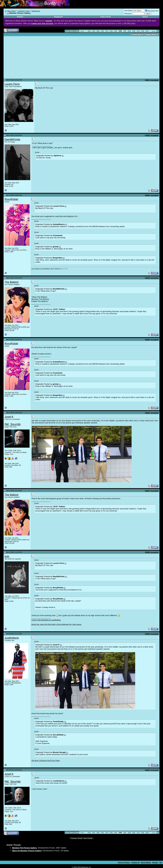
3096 (134, 31)
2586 (93, 31)
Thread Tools (137, 35)
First (82, 31)
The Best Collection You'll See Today (46, 760)
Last (154, 31)
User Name (128, 11)
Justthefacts (12, 638)
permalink (154, 80)
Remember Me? (152, 11)
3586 (147, 31)
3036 (102, 31)
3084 (111, 31)
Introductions (36, 11)
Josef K (9, 417)
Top (161, 862)
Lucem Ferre (12, 84)
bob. (7, 556)
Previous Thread (77, 838)
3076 (107, 31)
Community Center (24, 11)
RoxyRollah (11, 199)
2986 (98, 31)
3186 (143, 31)
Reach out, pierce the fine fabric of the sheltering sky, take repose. (57, 624)
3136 (138, 31)
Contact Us (135, 862)
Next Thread (88, 838)
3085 (116, 31)
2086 (89, 31)
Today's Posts (105, 17)
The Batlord (11, 282)
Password (128, 14)
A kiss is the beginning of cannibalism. (46, 620)
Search (145, 17)
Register (20, 17)
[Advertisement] (29, 57)
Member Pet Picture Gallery (24, 848)
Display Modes (151, 35)
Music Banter (12, 11)
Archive (155, 862)
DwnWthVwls (12, 139)
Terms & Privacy (124, 862)
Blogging (58, 17)
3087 (125, 31)
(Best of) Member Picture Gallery (27, 851)
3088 (129, 31)
